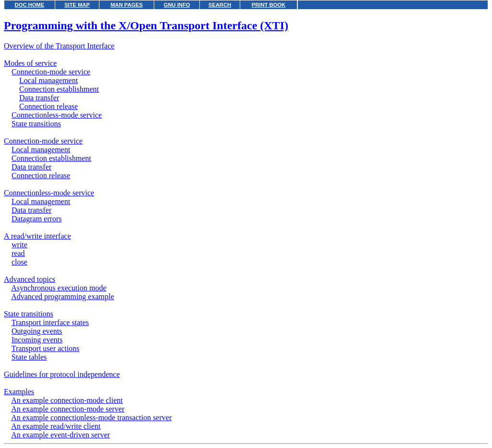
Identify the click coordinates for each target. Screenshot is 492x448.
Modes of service (30, 63)
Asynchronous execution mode (59, 288)
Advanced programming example (62, 297)
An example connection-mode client (67, 400)
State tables (29, 357)
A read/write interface (37, 236)
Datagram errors (37, 219)
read (18, 253)
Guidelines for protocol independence (62, 374)
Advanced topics (30, 279)
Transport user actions (46, 348)
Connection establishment (59, 89)
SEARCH (220, 5)
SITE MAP (77, 5)
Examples (19, 392)
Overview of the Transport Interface (59, 46)
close (19, 262)
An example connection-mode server (68, 409)
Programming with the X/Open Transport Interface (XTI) (146, 25)
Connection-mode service (51, 72)
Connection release (49, 106)
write (19, 245)
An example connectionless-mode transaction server (91, 418)
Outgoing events (37, 331)
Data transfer (39, 98)
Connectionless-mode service (57, 115)
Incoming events (37, 340)
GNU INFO (177, 5)
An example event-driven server (61, 435)
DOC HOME (30, 5)
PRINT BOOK (269, 5)
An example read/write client (56, 426)
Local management (49, 80)
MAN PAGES (127, 5)
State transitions (36, 124)
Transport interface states (50, 322)
